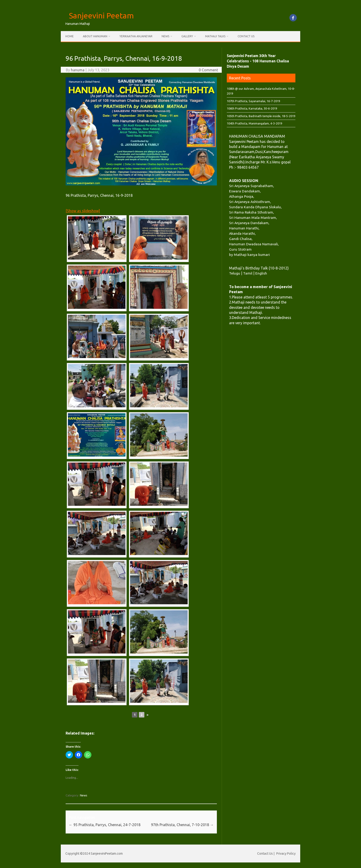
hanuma (78, 70)
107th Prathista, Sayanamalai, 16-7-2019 (253, 101)
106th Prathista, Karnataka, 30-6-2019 (252, 108)
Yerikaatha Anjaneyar (136, 36)
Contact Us (246, 36)
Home (70, 36)
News (165, 36)
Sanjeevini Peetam (101, 15)
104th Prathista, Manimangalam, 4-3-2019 (255, 123)
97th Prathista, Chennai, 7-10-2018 (182, 825)
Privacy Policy (286, 854)
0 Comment (208, 70)
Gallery (187, 36)
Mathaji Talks (215, 36)
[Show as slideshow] (83, 211)
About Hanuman (95, 36)
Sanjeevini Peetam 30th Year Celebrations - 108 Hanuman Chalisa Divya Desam (258, 61)
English (261, 273)
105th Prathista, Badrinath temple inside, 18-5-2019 (261, 116)
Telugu (235, 273)
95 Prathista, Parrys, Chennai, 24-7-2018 (105, 825)
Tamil (248, 273)
